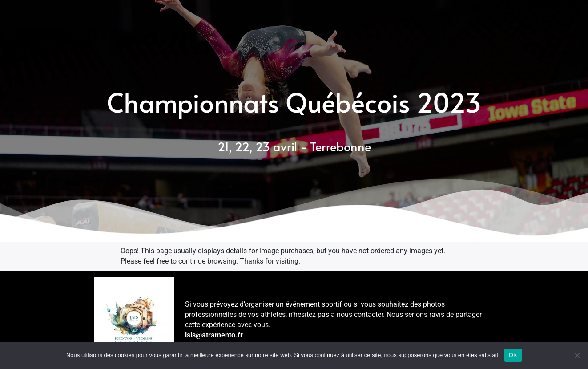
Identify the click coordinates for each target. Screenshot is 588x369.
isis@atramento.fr (214, 335)
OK (513, 355)
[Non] (577, 355)
